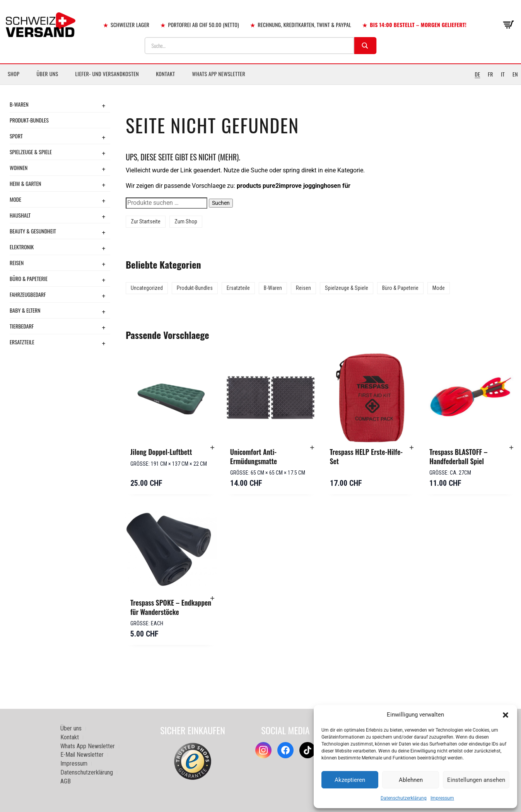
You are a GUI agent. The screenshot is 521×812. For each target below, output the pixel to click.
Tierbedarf (22, 326)
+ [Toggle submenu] (104, 106)
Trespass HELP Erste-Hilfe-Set (366, 456)
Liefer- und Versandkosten (107, 74)
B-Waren (19, 104)
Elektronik (22, 247)
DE (477, 74)
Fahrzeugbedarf (28, 294)
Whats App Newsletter (219, 74)
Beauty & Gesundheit (33, 231)
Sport (16, 136)
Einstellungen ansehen (476, 780)
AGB (66, 781)
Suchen (221, 203)
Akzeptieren (350, 780)
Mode (15, 199)
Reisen (17, 263)
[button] (506, 715)
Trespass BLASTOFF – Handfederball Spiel (458, 456)
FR (490, 74)
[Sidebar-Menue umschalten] (260, 85)
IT (503, 74)
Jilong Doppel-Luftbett (161, 452)
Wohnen (19, 168)
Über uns (47, 74)
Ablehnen (411, 780)
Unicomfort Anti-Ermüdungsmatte (254, 456)
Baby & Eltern (25, 310)
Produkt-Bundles (29, 120)
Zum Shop (186, 221)
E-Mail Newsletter (82, 755)
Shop (14, 74)
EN (515, 74)
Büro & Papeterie (29, 278)
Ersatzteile (22, 342)
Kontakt (165, 74)
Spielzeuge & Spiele (31, 152)
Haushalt (20, 215)
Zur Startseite (146, 221)
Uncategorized (147, 288)
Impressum (442, 798)
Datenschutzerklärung (404, 798)
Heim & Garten (25, 183)
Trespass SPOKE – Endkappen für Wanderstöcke (171, 607)
